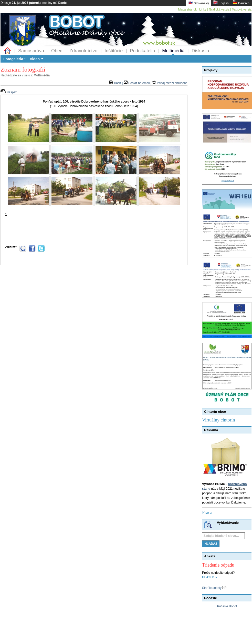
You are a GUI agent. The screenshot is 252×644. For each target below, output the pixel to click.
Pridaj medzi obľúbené (170, 83)
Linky (203, 9)
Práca (207, 512)
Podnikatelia (142, 51)
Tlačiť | (116, 83)
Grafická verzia (219, 9)
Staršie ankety (214, 588)
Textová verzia (242, 9)
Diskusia (200, 51)
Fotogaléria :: (15, 59)
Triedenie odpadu (218, 565)
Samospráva (31, 51)
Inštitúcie (114, 51)
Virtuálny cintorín (218, 420)
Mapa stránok (187, 9)
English (221, 3)
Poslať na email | (138, 83)
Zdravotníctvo (83, 51)
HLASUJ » (209, 577)
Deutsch (241, 3)
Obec (57, 51)
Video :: (36, 59)
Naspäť (9, 92)
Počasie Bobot (227, 606)
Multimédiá (173, 51)
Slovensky (199, 3)
